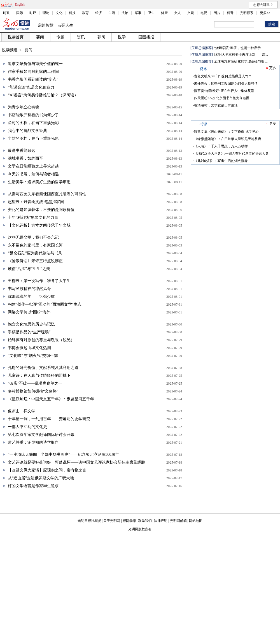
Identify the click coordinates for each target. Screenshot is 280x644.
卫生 (151, 13)
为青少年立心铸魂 (24, 107)
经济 (99, 13)
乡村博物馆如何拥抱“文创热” (33, 391)
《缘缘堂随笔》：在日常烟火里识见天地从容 (228, 139)
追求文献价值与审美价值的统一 (35, 64)
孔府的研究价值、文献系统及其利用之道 (43, 368)
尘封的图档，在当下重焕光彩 (33, 123)
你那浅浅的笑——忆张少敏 (31, 297)
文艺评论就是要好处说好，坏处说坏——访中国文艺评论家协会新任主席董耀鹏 (76, 462)
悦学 (122, 37)
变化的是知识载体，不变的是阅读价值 (41, 210)
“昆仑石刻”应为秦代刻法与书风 (35, 253)
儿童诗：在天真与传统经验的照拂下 (39, 376)
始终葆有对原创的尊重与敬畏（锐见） (41, 340)
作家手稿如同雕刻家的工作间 (33, 72)
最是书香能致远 (22, 151)
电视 (204, 13)
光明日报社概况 (89, 521)
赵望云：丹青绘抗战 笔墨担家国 (36, 202)
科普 (230, 13)
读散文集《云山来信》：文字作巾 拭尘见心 (226, 132)
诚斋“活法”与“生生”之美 (29, 269)
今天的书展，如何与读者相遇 (33, 174)
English (20, 4)
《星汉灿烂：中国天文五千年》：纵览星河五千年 (51, 399)
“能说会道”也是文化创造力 (31, 87)
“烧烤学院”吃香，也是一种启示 (237, 48)
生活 (112, 13)
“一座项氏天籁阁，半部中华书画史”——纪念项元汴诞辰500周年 (63, 454)
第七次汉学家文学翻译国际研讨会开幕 (41, 435)
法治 (125, 13)
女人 (178, 13)
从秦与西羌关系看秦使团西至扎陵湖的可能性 (47, 194)
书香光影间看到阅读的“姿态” (33, 79)
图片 (217, 13)
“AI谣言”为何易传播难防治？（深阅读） (43, 95)
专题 (60, 37)
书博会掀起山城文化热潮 (29, 348)
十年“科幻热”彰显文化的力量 (33, 218)
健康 (164, 13)
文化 (59, 13)
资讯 (81, 37)
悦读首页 (16, 37)
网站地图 (196, 521)
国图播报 (146, 37)
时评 (33, 13)
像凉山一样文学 (22, 411)
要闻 (40, 37)
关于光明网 (112, 521)
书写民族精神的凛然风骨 (29, 289)
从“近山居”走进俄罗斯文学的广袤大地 (41, 478)
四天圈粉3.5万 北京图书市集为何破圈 (222, 98)
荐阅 (101, 37)
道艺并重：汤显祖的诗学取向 (33, 442)
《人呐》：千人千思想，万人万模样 (221, 146)
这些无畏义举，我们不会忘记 (33, 237)
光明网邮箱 (178, 521)
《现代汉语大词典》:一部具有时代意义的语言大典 (231, 154)
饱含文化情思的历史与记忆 (31, 324)
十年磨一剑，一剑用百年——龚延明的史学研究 (49, 419)
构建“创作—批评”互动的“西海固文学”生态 (45, 304)
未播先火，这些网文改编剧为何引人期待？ (226, 83)
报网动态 (129, 521)
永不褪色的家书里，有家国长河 (35, 245)
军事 (138, 13)
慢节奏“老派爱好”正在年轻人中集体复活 (224, 91)
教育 (85, 13)
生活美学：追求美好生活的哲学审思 (39, 182)
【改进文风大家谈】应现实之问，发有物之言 (47, 470)
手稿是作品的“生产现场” (29, 332)
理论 (46, 13)
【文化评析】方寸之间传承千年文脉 (39, 225)
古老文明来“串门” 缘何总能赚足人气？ (223, 76)
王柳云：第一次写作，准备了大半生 (39, 281)
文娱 (191, 13)
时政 (6, 13)
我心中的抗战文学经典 (27, 131)
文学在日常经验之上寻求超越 (33, 166)
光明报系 (247, 13)
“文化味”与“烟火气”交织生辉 (33, 356)
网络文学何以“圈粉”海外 (29, 312)
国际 (20, 13)
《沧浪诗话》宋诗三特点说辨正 (35, 261)
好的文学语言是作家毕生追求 (33, 486)
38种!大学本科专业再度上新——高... (241, 55)
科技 (72, 13)
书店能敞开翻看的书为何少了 (33, 115)
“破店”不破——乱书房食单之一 (35, 383)
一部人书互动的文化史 (27, 427)
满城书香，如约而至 (25, 158)
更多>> (265, 13)
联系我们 (145, 521)
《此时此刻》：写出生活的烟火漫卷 (221, 161)
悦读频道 (10, 50)
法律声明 (161, 521)
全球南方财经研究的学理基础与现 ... (241, 61)
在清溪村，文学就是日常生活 (216, 105)
